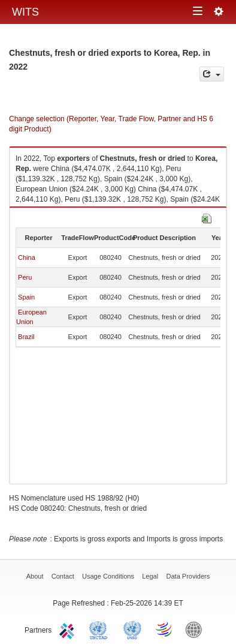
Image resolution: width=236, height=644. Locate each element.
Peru (25, 277)
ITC (69, 629)
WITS (25, 12)
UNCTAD (101, 629)
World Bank (196, 629)
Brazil (26, 337)
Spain (26, 297)
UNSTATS (132, 629)
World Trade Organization (165, 629)
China (27, 257)
